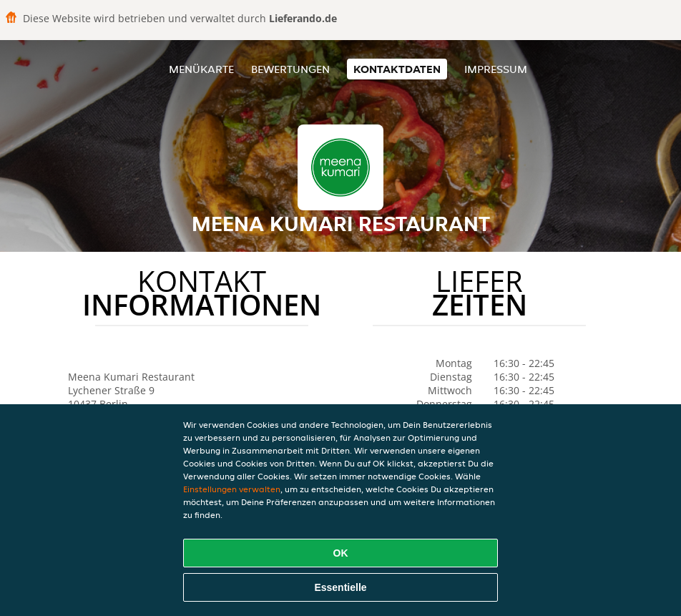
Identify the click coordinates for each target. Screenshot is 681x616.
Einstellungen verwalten (232, 489)
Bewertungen (290, 69)
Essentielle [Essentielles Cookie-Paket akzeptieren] (340, 587)
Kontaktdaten (397, 69)
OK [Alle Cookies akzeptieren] (341, 553)
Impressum (496, 69)
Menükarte (201, 69)
